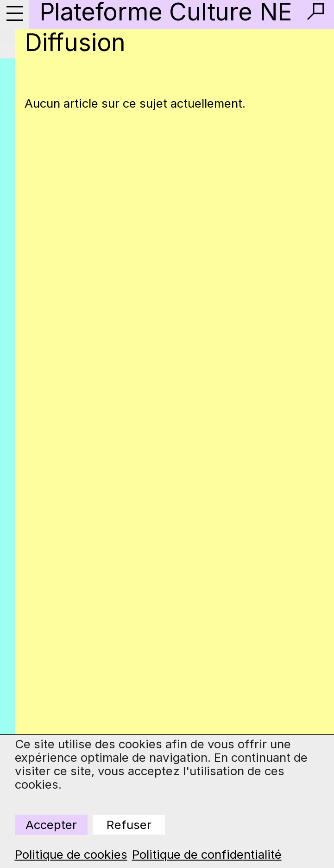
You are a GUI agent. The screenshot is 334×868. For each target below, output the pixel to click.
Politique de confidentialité (207, 855)
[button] (315, 12)
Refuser (129, 825)
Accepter (51, 825)
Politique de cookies (71, 855)
